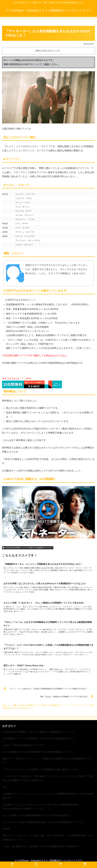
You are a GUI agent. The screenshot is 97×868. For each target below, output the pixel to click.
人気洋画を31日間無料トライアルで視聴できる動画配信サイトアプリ (28, 548)
